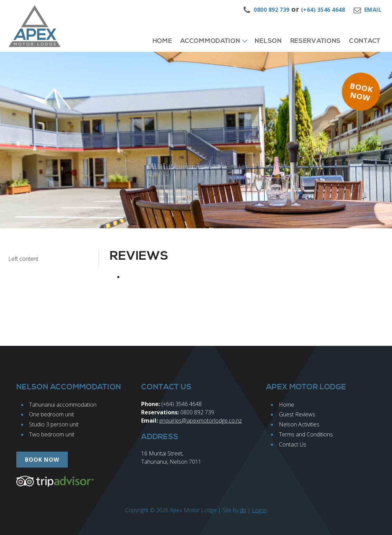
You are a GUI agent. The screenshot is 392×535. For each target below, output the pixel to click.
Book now (362, 91)
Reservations (316, 41)
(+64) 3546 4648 (323, 10)
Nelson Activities (299, 424)
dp (243, 510)
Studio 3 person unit (54, 424)
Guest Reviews (297, 414)
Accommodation (210, 41)
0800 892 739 (272, 10)
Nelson (268, 41)
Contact (365, 41)
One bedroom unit (52, 414)
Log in (259, 510)
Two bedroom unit (52, 434)
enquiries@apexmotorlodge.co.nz (200, 421)
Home (162, 41)
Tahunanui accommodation (63, 405)
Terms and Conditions (306, 434)
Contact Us (293, 444)
